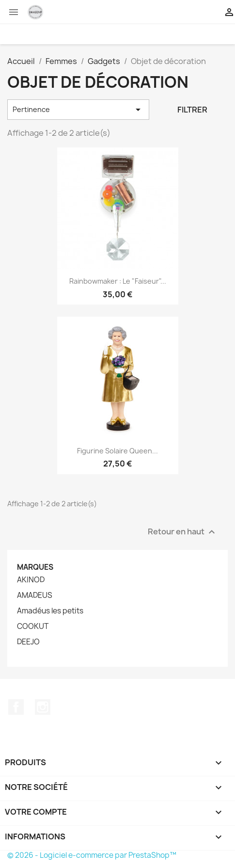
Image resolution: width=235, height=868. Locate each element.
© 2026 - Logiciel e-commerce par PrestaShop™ (92, 855)
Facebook (16, 707)
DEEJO (28, 642)
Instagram (43, 707)
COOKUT (33, 627)
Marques (35, 567)
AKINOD (31, 580)
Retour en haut (183, 532)
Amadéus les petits (50, 611)
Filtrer (192, 110)
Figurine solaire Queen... (117, 451)
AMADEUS (35, 595)
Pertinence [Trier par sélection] (78, 110)
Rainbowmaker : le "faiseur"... (118, 281)
